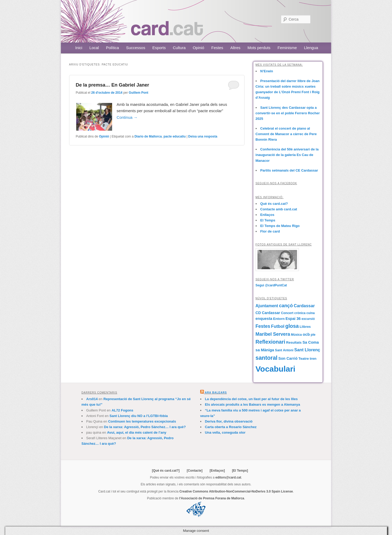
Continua (127, 117)
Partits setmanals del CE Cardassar (289, 170)
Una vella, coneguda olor (225, 432)
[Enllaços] (217, 471)
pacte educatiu (175, 136)
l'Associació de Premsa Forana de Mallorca (212, 498)
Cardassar (304, 306)
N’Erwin (267, 71)
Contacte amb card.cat (279, 209)
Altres (235, 48)
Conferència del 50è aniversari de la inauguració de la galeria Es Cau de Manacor (287, 155)
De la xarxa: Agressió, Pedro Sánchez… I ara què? (145, 427)
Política (113, 48)
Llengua (311, 48)
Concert (287, 313)
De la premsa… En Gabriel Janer (112, 85)
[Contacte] (195, 471)
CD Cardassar (268, 313)
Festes (217, 48)
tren (313, 359)
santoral (267, 358)
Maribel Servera (273, 334)
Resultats (294, 342)
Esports (159, 48)
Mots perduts (259, 48)
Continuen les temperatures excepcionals (142, 421)
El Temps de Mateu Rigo (280, 226)
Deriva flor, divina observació (229, 421)
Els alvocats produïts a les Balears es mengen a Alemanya (253, 404)
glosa (292, 326)
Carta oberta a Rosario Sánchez (231, 427)
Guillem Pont (138, 93)
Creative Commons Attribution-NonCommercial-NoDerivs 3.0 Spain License (236, 491)
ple (313, 335)
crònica (300, 313)
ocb (306, 334)
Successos (136, 48)
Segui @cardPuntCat (271, 285)
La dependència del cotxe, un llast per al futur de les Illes (251, 399)
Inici (79, 48)
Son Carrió (288, 358)
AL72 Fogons (122, 410)
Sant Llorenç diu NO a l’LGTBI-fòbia (139, 416)
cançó (286, 306)
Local (94, 48)
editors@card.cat (228, 477)
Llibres (305, 327)
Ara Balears (216, 393)
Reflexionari (271, 342)
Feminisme (287, 48)
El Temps (268, 220)
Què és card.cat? (274, 204)
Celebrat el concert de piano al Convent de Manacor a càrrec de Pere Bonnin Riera (286, 134)
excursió (308, 319)
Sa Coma (311, 342)
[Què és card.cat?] (166, 471)
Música (296, 335)
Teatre (303, 359)
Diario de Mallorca (148, 136)
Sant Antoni (284, 350)
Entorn (279, 319)
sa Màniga (265, 350)
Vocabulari (276, 369)
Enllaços (267, 215)
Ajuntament (267, 306)
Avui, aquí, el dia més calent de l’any (137, 432)
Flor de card (270, 231)
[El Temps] (240, 471)
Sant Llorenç (307, 350)
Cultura (179, 48)
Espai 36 (293, 319)
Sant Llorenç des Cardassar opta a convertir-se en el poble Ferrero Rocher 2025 (288, 113)
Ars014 (92, 399)
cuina (311, 313)
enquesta (264, 319)
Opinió (199, 48)
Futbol (278, 326)
